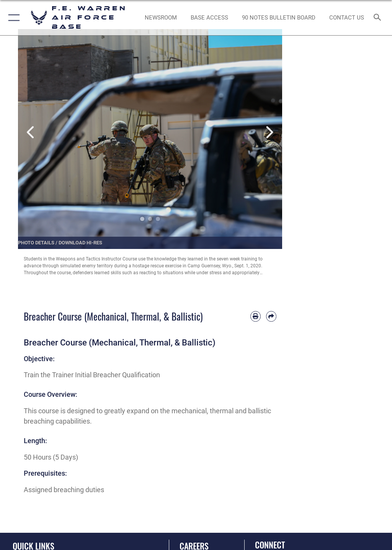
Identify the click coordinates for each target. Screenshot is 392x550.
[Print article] (256, 316)
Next (269, 132)
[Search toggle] (379, 18)
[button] (12, 18)
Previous (31, 132)
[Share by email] (271, 316)
